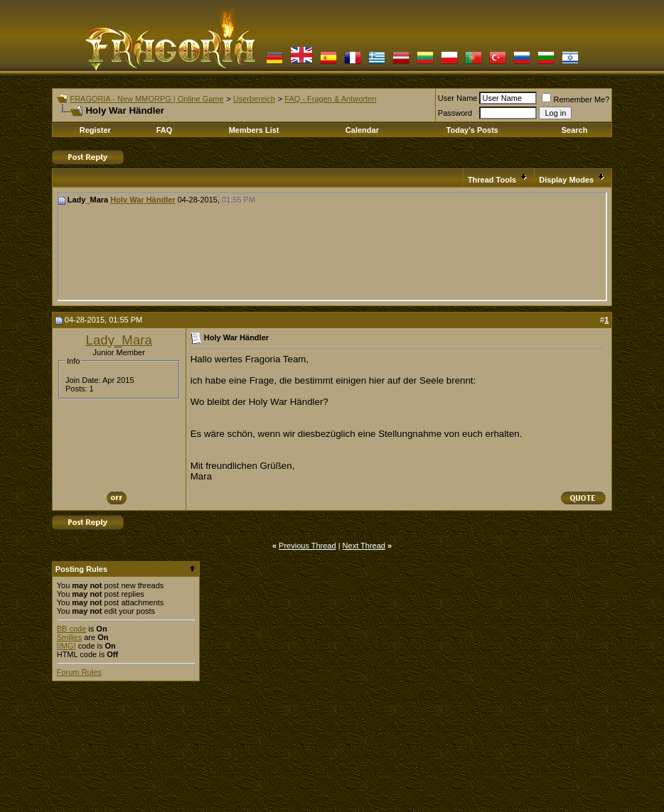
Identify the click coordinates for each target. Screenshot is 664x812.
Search (575, 130)
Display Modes (566, 180)
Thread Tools (492, 180)
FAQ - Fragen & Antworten (330, 99)
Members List (254, 130)
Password (455, 113)
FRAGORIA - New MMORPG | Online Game (146, 99)
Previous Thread (307, 546)
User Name (458, 98)
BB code (72, 629)
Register (95, 130)
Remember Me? (575, 99)
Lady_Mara (119, 340)
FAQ (165, 130)
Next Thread (364, 546)
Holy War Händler (143, 200)
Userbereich (254, 99)
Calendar (362, 130)
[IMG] (66, 646)
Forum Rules (79, 672)
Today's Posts (472, 130)
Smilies (69, 637)
